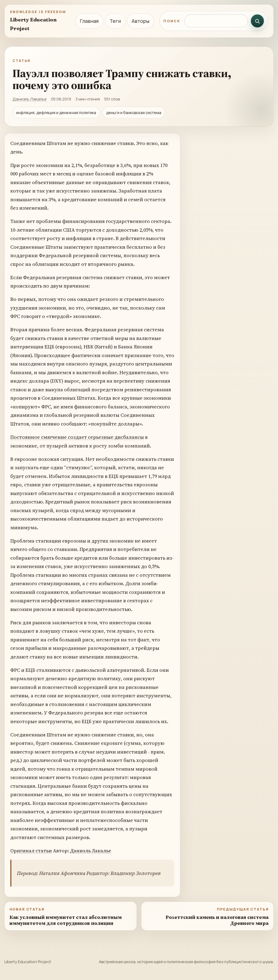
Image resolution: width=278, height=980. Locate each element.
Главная (89, 21)
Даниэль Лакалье (30, 99)
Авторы (140, 21)
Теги (115, 21)
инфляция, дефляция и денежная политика (56, 113)
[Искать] (257, 21)
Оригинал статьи (31, 851)
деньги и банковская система (134, 113)
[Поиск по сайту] (216, 21)
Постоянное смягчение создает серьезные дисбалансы (77, 437)
